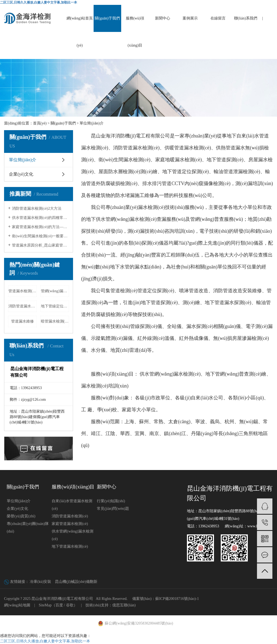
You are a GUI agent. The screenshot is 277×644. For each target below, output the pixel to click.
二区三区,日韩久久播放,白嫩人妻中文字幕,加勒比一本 (39, 2)
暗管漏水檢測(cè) (55, 321)
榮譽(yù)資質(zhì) (21, 516)
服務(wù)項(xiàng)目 (135, 32)
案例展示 (190, 18)
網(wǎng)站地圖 (17, 605)
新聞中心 (163, 18)
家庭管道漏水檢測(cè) (70, 524)
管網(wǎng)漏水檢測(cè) (55, 291)
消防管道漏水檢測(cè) (23, 306)
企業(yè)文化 (21, 174)
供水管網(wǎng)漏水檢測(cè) (72, 535)
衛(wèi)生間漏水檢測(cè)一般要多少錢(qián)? (40, 236)
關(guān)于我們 (107, 18)
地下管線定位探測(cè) (55, 306)
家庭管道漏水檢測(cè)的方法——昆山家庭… (40, 227)
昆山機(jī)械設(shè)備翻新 (76, 582)
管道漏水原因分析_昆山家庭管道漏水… (40, 245)
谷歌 (70, 605)
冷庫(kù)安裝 (40, 582)
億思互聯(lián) (124, 605)
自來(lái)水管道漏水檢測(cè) (72, 505)
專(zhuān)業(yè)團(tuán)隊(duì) (28, 528)
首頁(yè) (40, 123)
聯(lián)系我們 (246, 18)
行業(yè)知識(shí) (111, 501)
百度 (59, 605)
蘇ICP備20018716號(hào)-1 (177, 599)
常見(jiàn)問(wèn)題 (113, 509)
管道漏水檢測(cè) (23, 291)
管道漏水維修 (22, 321)
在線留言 (218, 18)
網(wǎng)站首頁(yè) (80, 32)
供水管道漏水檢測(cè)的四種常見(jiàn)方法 (40, 218)
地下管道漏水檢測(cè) (70, 546)
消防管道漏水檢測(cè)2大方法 (37, 208)
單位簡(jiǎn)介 (23, 160)
